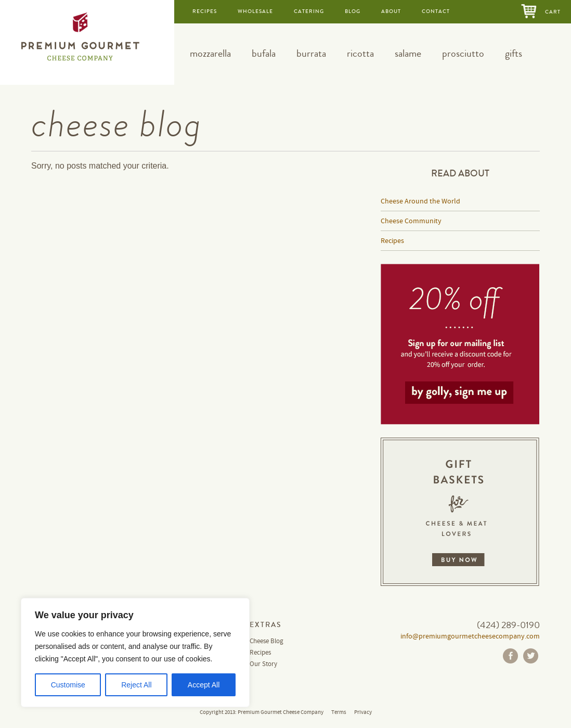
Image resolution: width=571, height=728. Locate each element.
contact (436, 11)
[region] (135, 653)
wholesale (255, 11)
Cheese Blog (267, 641)
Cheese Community (411, 221)
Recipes (392, 241)
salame (408, 53)
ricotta (360, 53)
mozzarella (210, 53)
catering (309, 11)
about (391, 11)
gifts (514, 53)
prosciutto (463, 53)
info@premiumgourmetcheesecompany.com (470, 636)
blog (353, 11)
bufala (264, 53)
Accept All (204, 685)
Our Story (263, 664)
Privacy (363, 712)
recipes (205, 11)
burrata (311, 53)
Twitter (531, 656)
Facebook (510, 656)
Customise (68, 685)
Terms (339, 712)
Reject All (136, 685)
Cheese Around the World (420, 201)
